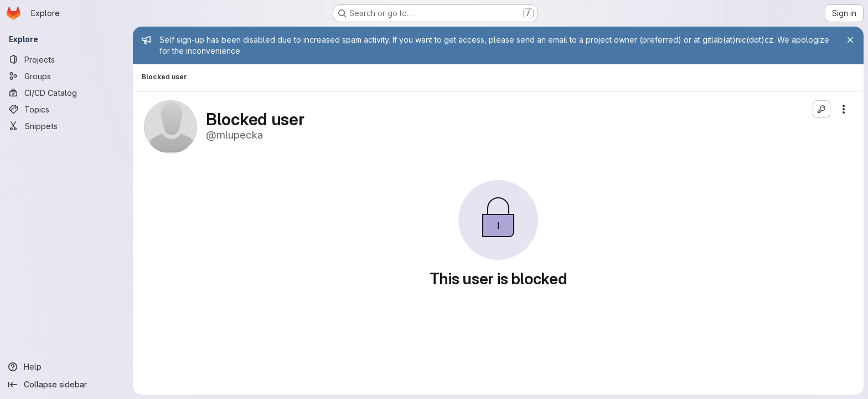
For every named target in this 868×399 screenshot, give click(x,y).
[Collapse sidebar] (66, 385)
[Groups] (66, 76)
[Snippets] (66, 126)
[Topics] (66, 109)
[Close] (850, 40)
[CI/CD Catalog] (66, 93)
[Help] (66, 367)
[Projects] (66, 59)
